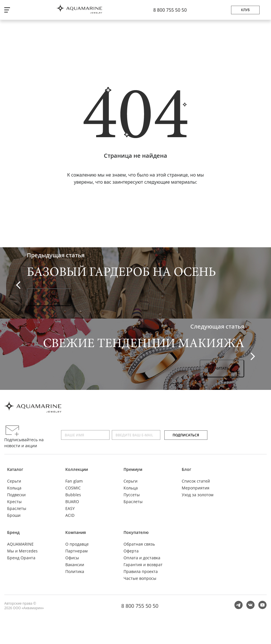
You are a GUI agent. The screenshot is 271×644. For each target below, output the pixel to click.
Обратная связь (139, 544)
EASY (70, 508)
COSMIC (73, 488)
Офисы (72, 558)
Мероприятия (196, 488)
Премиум (133, 469)
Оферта (131, 551)
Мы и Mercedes (22, 551)
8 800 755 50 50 (170, 10)
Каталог (15, 469)
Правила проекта (141, 571)
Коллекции (77, 469)
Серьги (14, 481)
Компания (76, 532)
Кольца (14, 488)
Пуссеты (132, 495)
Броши (14, 515)
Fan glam (74, 481)
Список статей (196, 481)
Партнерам (76, 551)
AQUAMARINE (20, 544)
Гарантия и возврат (143, 565)
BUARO (72, 502)
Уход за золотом (198, 495)
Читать (49, 297)
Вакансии (75, 565)
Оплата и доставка (142, 558)
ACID (70, 515)
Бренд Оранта (21, 558)
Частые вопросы (140, 578)
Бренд (13, 532)
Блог (186, 469)
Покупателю (136, 532)
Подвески (16, 495)
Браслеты (17, 508)
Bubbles (73, 495)
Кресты (14, 502)
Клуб (245, 10)
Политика (75, 571)
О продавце (77, 544)
